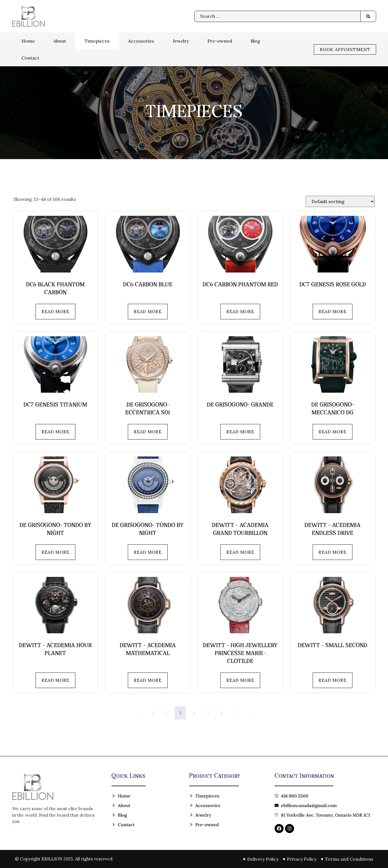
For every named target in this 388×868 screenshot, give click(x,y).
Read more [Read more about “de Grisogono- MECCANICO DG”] (333, 432)
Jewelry (181, 41)
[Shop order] (340, 201)
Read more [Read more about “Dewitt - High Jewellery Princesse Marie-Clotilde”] (240, 680)
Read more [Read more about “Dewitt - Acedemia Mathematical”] (148, 680)
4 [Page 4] (194, 713)
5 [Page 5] (208, 713)
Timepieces (97, 41)
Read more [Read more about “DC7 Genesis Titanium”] (55, 432)
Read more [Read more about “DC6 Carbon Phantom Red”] (240, 312)
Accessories (141, 41)
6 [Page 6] (222, 713)
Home (28, 41)
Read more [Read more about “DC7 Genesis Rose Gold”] (333, 312)
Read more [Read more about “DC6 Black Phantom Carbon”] (55, 312)
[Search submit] (368, 16)
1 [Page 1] (153, 713)
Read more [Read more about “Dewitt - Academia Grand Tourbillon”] (240, 552)
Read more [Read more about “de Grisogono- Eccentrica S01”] (148, 432)
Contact (30, 58)
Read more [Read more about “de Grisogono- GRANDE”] (240, 432)
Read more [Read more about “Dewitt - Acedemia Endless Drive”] (333, 552)
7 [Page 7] (235, 713)
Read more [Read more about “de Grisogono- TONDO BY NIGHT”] (55, 552)
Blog (255, 41)
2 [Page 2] (166, 713)
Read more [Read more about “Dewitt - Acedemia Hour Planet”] (55, 680)
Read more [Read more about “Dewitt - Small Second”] (333, 680)
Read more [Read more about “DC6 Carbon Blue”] (148, 312)
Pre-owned (220, 41)
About (60, 41)
